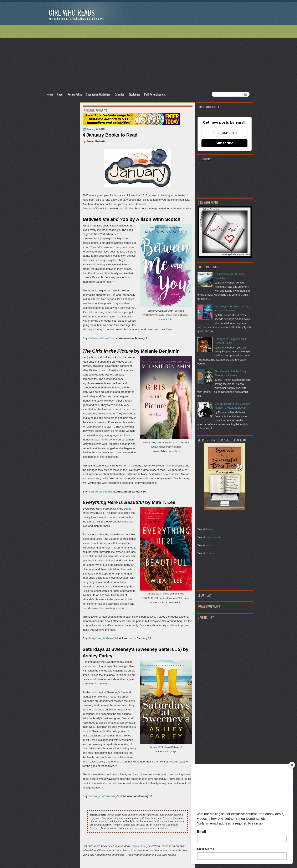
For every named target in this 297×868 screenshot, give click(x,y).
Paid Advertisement (155, 94)
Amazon (211, 529)
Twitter (164, 828)
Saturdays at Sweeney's (104, 796)
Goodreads (151, 828)
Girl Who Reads (72, 12)
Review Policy (75, 94)
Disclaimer (134, 94)
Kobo (209, 545)
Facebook (137, 828)
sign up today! (140, 846)
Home (50, 94)
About (60, 94)
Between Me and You (102, 338)
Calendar (119, 94)
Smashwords (214, 537)
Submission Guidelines (98, 94)
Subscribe (225, 143)
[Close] (292, 765)
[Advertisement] (149, 58)
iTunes (210, 553)
